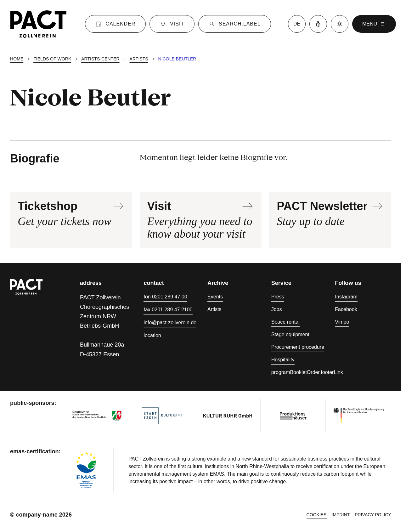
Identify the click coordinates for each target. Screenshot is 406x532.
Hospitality (283, 359)
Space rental (285, 322)
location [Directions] (152, 335)
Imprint (341, 515)
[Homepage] (38, 24)
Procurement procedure (298, 347)
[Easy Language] (318, 24)
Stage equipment (290, 334)
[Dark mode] (340, 24)
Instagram (346, 297)
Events (215, 297)
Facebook (346, 309)
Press (278, 297)
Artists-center (100, 59)
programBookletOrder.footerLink (307, 372)
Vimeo (342, 322)
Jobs (277, 309)
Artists (139, 59)
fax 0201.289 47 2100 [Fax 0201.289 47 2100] (168, 309)
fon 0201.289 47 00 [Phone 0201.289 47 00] (165, 297)
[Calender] (115, 24)
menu (374, 24)
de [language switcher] (297, 24)
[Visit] (172, 24)
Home (17, 59)
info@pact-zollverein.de (170, 322)
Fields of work (52, 59)
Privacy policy (373, 515)
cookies (317, 515)
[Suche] (234, 24)
